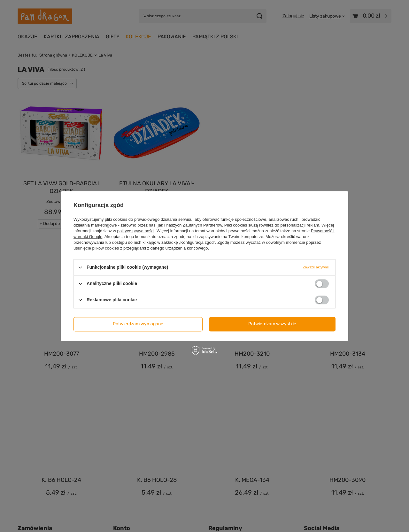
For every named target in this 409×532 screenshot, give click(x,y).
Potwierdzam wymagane (138, 324)
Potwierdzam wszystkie (272, 324)
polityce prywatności (136, 231)
